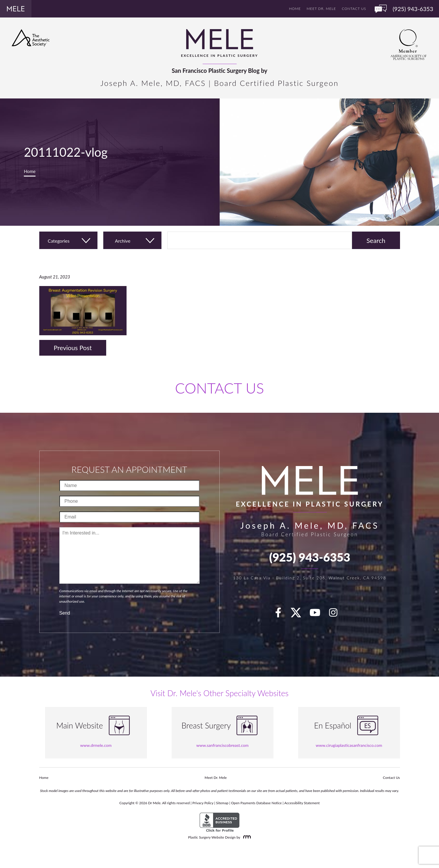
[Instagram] (337, 614)
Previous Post (73, 348)
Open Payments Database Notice (256, 803)
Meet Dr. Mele (321, 9)
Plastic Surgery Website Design (212, 837)
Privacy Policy (203, 803)
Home (295, 9)
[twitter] (299, 614)
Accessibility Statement (302, 803)
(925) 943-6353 (310, 557)
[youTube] (318, 614)
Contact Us (354, 9)
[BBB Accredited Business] (219, 822)
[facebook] (282, 614)
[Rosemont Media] (246, 837)
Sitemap (222, 803)
